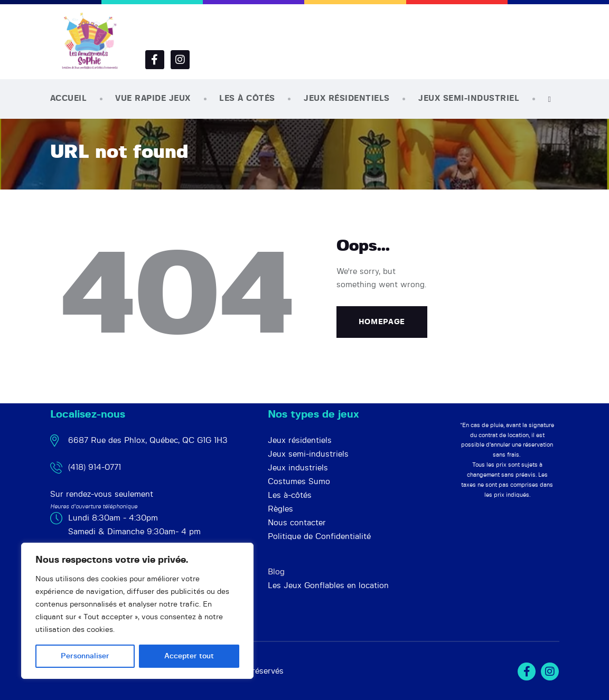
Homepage (382, 322)
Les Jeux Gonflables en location (328, 586)
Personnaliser (85, 656)
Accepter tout (189, 656)
